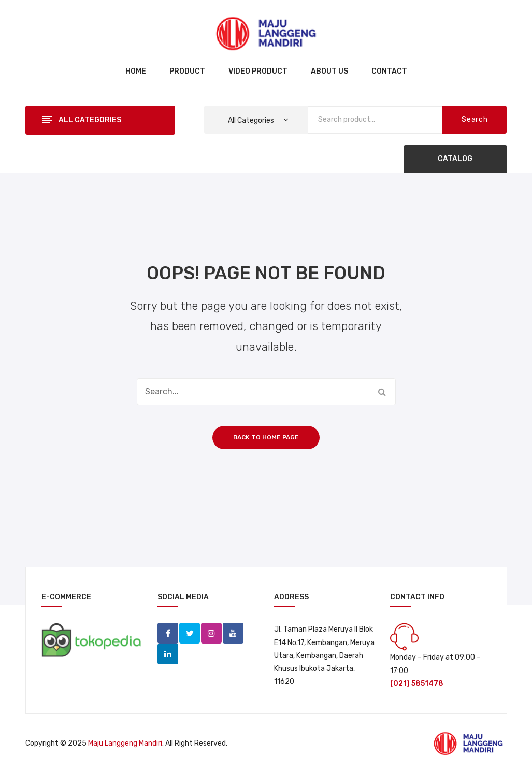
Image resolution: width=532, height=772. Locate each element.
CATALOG (455, 159)
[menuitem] (136, 72)
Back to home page (266, 437)
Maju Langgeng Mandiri (125, 743)
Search (475, 119)
